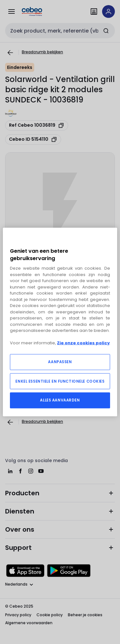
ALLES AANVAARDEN (60, 400)
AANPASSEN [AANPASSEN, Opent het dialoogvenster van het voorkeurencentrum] (60, 362)
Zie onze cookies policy (83, 343)
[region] (60, 322)
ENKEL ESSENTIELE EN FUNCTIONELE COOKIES (60, 381)
